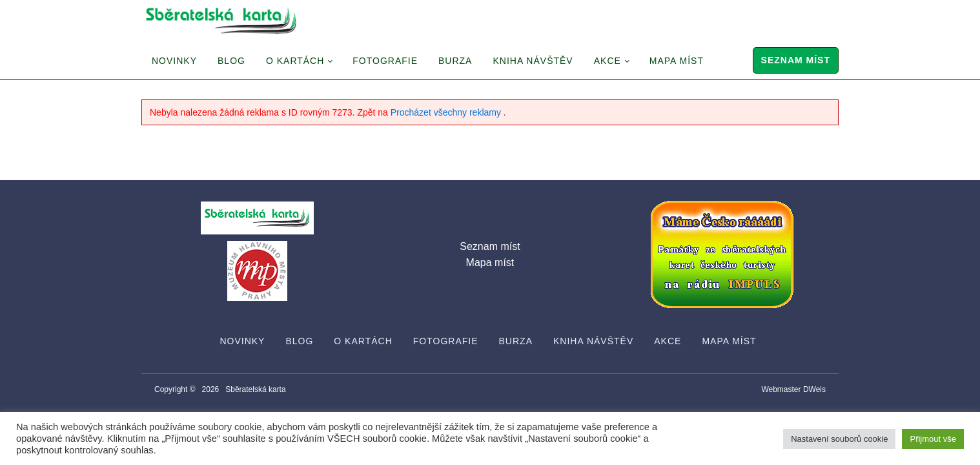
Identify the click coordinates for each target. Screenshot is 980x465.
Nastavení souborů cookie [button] (839, 439)
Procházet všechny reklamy (447, 112)
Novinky (174, 61)
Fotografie (385, 61)
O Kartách (295, 61)
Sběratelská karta (255, 389)
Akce (607, 61)
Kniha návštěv (533, 61)
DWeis (814, 389)
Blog (231, 61)
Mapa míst (677, 61)
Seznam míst (796, 60)
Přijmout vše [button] (933, 439)
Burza (455, 61)
